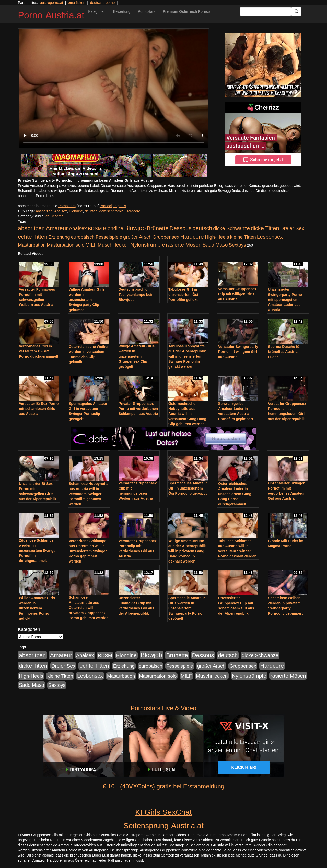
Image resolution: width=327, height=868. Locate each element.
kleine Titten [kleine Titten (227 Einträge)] (243, 237)
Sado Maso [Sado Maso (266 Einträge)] (215, 245)
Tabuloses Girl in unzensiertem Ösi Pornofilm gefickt (183, 295)
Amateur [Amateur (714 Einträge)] (57, 228)
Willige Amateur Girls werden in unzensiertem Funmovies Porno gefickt (37, 608)
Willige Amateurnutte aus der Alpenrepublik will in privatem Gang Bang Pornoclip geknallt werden (187, 551)
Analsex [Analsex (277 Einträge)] (78, 228)
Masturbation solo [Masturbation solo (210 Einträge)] (66, 245)
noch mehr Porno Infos (36, 196)
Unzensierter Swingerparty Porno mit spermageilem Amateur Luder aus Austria (285, 300)
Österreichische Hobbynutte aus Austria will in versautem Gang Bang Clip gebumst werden (187, 414)
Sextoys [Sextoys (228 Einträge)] (237, 245)
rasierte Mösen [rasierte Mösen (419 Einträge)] (184, 245)
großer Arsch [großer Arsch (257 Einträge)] (137, 237)
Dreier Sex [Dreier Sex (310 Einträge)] (292, 228)
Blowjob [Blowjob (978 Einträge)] (135, 228)
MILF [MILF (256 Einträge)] (91, 245)
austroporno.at (51, 3)
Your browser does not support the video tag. (114, 89)
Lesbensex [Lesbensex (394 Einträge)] (270, 237)
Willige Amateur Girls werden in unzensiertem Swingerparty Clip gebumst (87, 300)
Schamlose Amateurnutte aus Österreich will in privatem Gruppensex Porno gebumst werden (89, 608)
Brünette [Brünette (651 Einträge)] (157, 228)
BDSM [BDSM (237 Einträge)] (95, 229)
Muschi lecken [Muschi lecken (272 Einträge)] (113, 245)
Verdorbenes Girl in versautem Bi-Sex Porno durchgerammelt (39, 351)
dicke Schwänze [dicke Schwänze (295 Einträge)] (231, 228)
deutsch (91, 211)
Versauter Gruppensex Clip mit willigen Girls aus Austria (237, 294)
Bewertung (122, 11)
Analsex (61, 211)
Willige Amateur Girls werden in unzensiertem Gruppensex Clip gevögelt (137, 356)
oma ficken (77, 3)
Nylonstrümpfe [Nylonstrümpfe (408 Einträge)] (148, 245)
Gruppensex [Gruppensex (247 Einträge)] (166, 237)
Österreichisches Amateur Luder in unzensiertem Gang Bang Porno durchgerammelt (235, 494)
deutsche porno (103, 3)
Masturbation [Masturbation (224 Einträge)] (32, 245)
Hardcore (133, 211)
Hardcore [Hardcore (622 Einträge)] (192, 237)
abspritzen (44, 211)
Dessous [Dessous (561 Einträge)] (181, 228)
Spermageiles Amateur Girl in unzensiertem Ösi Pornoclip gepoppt (188, 488)
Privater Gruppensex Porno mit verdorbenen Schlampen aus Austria (138, 409)
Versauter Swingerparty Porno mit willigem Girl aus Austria (238, 352)
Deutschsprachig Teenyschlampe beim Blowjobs (137, 295)
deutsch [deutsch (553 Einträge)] (202, 228)
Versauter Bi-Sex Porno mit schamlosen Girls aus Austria (39, 409)
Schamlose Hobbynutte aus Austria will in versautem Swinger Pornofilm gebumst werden (89, 494)
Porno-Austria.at (51, 15)
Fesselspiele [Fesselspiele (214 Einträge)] (109, 237)
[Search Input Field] (266, 11)
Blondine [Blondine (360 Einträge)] (113, 228)
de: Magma (54, 216)
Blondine (76, 211)
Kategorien (97, 11)
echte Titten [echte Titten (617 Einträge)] (33, 237)
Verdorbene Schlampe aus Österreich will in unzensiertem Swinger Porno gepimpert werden (88, 551)
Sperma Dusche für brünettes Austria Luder (284, 352)
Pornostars (147, 11)
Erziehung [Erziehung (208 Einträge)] (59, 237)
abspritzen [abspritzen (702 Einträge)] (31, 228)
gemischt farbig (112, 211)
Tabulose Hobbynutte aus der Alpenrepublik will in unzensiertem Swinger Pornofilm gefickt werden (187, 356)
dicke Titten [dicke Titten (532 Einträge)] (265, 228)
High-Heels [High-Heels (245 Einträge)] (217, 237)
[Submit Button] (296, 11)
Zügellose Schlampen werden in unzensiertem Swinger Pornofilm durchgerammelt (38, 551)
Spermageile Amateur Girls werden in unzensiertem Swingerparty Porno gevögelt (187, 608)
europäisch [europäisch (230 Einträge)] (83, 237)
